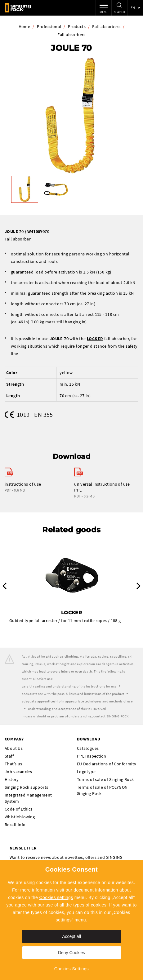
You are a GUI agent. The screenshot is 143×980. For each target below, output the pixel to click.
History (12, 779)
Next (139, 586)
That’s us (13, 764)
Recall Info (15, 825)
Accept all (71, 936)
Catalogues (88, 748)
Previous (4, 586)
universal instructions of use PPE (102, 487)
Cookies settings (56, 897)
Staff (9, 756)
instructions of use (23, 484)
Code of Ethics (19, 809)
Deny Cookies (71, 953)
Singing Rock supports (26, 787)
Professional (49, 26)
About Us (14, 748)
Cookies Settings (71, 969)
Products (77, 26)
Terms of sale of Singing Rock (105, 779)
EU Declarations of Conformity (107, 764)
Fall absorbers (106, 26)
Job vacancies (18, 772)
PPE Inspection (92, 756)
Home (25, 26)
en (133, 8)
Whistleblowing (20, 817)
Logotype (86, 772)
